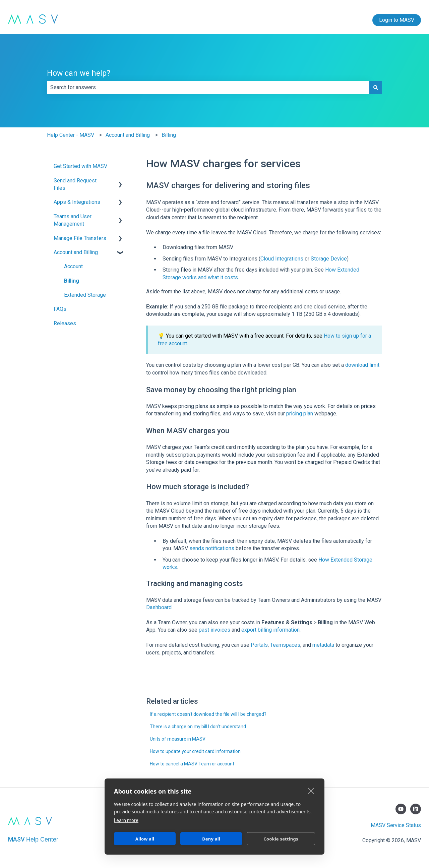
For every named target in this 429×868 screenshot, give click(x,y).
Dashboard (159, 607)
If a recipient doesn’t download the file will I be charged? (208, 714)
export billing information (270, 630)
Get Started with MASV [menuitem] (80, 166)
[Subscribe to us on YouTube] (401, 809)
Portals (259, 645)
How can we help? (79, 73)
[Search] (376, 88)
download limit (362, 365)
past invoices (214, 630)
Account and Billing (128, 135)
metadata (323, 645)
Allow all (145, 839)
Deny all (211, 839)
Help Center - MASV (71, 135)
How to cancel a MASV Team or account (192, 764)
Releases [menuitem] (65, 323)
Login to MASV (397, 20)
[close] (311, 791)
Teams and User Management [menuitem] (73, 220)
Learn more (126, 820)
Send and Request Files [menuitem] (75, 184)
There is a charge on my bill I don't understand (198, 727)
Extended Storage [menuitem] (85, 295)
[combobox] (208, 88)
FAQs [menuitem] (60, 309)
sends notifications (212, 548)
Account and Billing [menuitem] (76, 252)
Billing (169, 135)
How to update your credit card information (195, 751)
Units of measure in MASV (178, 739)
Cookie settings (281, 839)
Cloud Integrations (282, 259)
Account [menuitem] (73, 266)
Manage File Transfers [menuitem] (80, 238)
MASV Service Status (396, 825)
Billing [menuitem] (72, 281)
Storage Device (329, 259)
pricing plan (300, 414)
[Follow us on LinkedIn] (416, 809)
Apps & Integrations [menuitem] (77, 202)
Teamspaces (285, 645)
